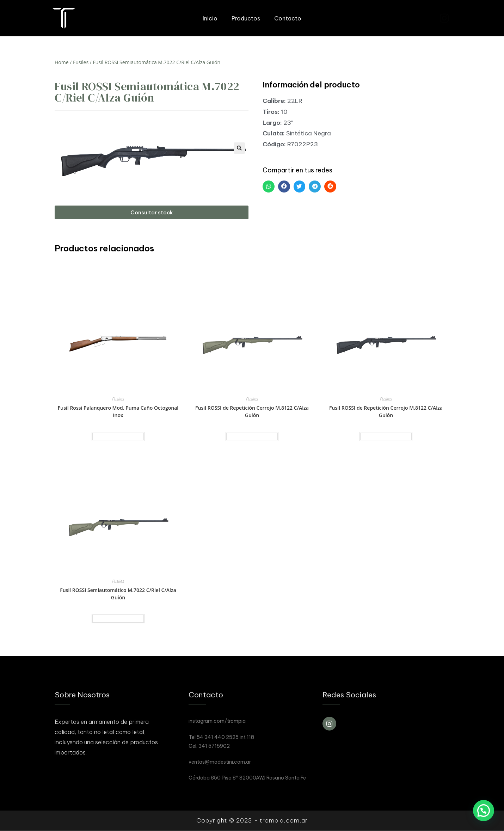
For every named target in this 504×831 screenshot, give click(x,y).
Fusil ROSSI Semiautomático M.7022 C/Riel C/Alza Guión (118, 594)
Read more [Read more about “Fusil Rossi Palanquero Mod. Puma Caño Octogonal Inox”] (118, 436)
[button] (152, 212)
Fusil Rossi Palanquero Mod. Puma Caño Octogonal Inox (118, 411)
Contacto (288, 18)
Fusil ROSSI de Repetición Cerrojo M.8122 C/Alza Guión (252, 411)
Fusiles (81, 62)
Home (62, 62)
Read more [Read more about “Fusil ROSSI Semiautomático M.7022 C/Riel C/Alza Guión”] (118, 619)
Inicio (210, 18)
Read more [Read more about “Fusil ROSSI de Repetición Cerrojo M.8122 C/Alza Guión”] (252, 436)
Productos (246, 18)
